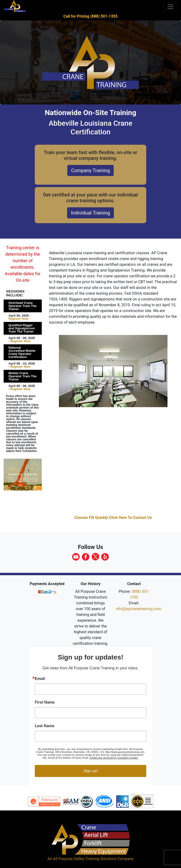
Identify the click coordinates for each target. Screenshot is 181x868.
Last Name (45, 726)
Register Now (18, 319)
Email (40, 679)
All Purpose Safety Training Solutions (85, 859)
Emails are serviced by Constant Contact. (114, 758)
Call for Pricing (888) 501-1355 (90, 16)
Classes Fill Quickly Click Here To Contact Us (113, 518)
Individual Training (90, 213)
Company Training (91, 170)
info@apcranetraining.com (139, 609)
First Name (45, 702)
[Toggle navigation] (170, 7)
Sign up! (91, 771)
